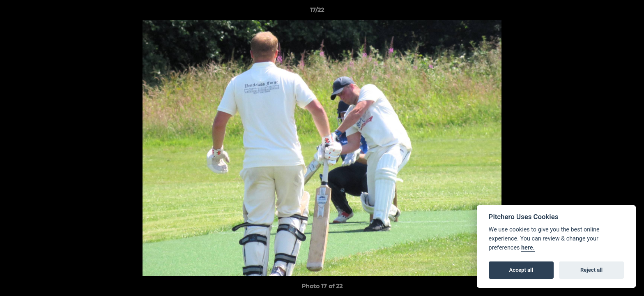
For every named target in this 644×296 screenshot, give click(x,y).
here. (528, 248)
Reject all (591, 270)
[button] (609, 12)
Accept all (521, 270)
